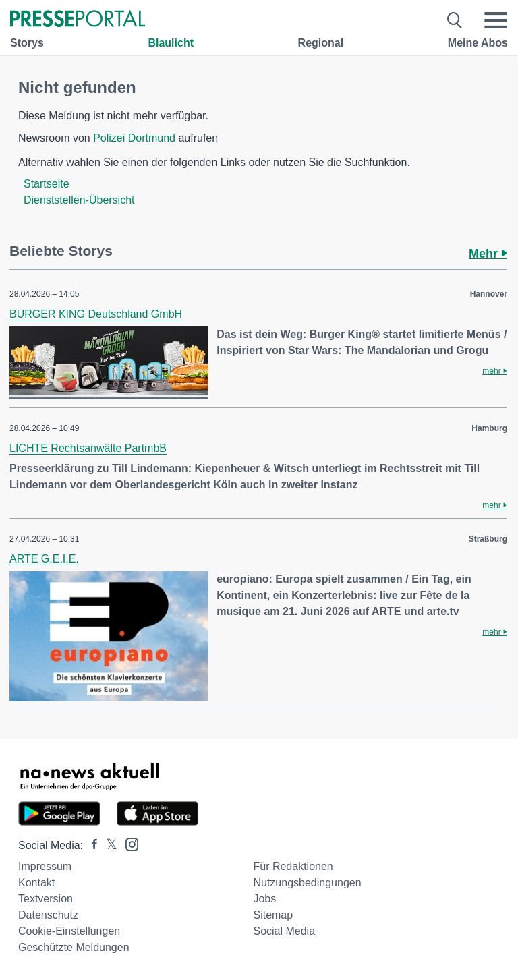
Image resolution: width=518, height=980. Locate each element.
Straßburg (488, 539)
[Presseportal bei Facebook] (90, 845)
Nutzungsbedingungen (307, 883)
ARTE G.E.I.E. (44, 559)
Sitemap (273, 915)
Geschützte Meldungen (74, 947)
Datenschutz (48, 915)
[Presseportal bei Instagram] (128, 843)
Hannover (489, 294)
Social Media (284, 931)
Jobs (264, 899)
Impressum (45, 866)
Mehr (488, 254)
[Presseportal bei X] (108, 845)
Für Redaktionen (293, 866)
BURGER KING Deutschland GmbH (96, 314)
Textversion (46, 899)
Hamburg (489, 428)
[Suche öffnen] (455, 20)
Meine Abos (478, 43)
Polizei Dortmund (134, 138)
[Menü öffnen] (496, 20)
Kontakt (36, 883)
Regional (321, 43)
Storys (27, 43)
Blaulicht (171, 43)
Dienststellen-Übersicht (79, 200)
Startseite (47, 184)
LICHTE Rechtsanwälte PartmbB (88, 448)
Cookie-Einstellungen (69, 931)
